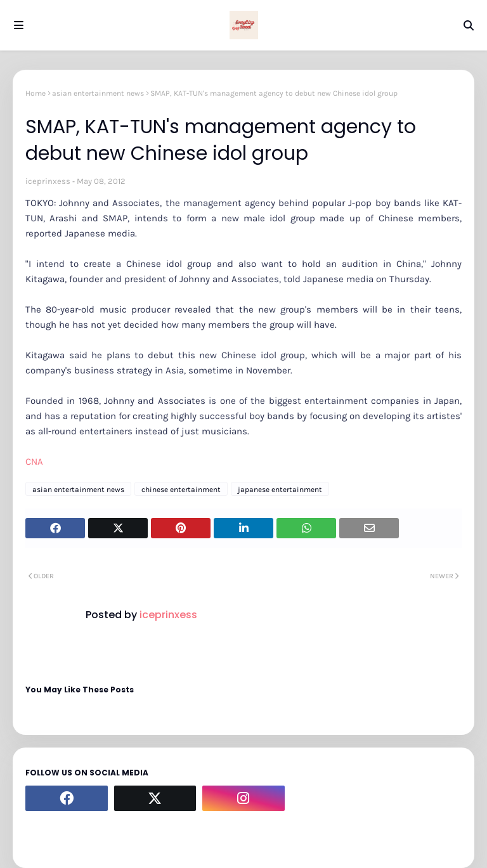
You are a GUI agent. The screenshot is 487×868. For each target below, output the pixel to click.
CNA (34, 462)
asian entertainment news (98, 93)
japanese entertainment (280, 489)
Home (36, 93)
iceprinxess (48, 181)
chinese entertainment (181, 489)
